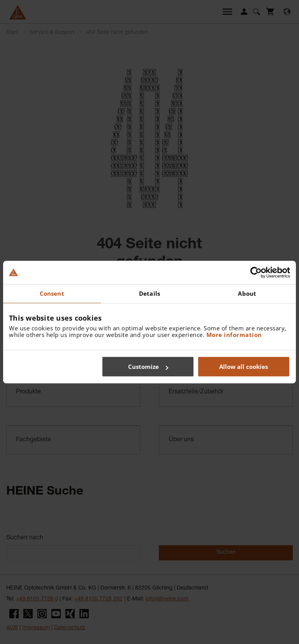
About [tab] (247, 293)
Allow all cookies (244, 367)
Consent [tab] (52, 293)
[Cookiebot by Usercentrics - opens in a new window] (256, 272)
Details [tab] (149, 293)
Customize (148, 367)
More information (234, 335)
